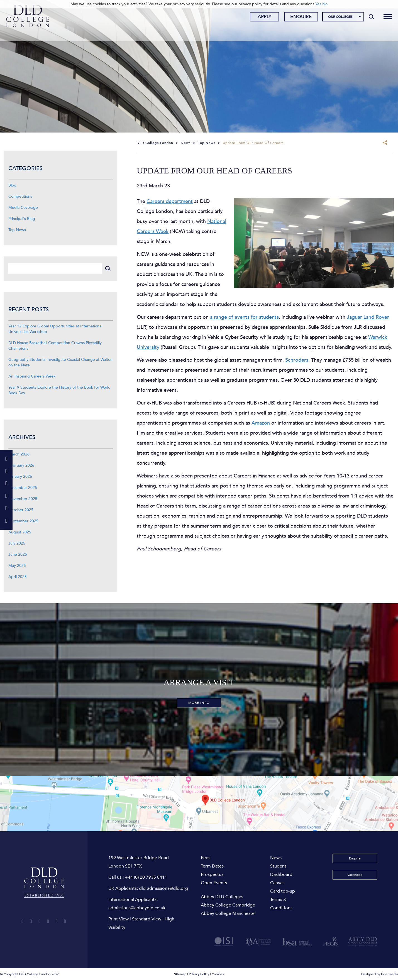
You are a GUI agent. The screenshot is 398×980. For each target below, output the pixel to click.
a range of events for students (244, 317)
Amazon (261, 423)
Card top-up (283, 891)
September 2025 (23, 521)
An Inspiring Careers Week (32, 376)
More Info (199, 703)
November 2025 (23, 499)
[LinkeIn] (66, 921)
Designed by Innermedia (380, 974)
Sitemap (180, 974)
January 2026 (20, 476)
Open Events (214, 883)
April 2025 (18, 577)
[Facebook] (32, 921)
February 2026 (21, 465)
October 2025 (21, 510)
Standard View (147, 919)
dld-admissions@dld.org (163, 888)
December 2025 (23, 488)
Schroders (297, 360)
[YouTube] (55, 921)
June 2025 (18, 554)
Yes (318, 4)
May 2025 (17, 566)
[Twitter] (22, 921)
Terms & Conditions (281, 904)
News (276, 858)
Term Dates (212, 866)
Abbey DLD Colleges (222, 897)
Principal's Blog (22, 219)
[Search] (367, 17)
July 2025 (17, 543)
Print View (119, 919)
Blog (12, 185)
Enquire (297, 18)
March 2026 (19, 454)
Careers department (170, 201)
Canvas (277, 883)
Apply (260, 18)
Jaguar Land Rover (368, 317)
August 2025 (20, 532)
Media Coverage (23, 208)
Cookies (218, 974)
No (325, 4)
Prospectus (212, 874)
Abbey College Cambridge (228, 905)
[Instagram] (43, 921)
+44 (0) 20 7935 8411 (146, 877)
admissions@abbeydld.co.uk (137, 908)
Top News (17, 230)
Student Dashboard (281, 870)
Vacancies (355, 875)
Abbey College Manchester (229, 913)
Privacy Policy (199, 974)
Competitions (20, 196)
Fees (206, 858)
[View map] (199, 803)
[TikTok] (44, 929)
